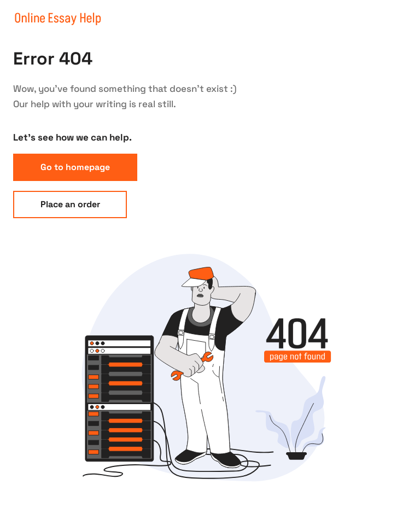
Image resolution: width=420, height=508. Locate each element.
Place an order (70, 204)
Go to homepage (75, 167)
